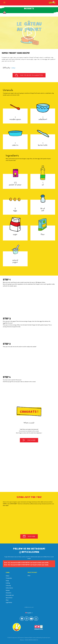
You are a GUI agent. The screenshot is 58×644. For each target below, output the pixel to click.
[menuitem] (29, 613)
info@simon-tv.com (29, 607)
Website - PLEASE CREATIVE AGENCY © (29, 640)
